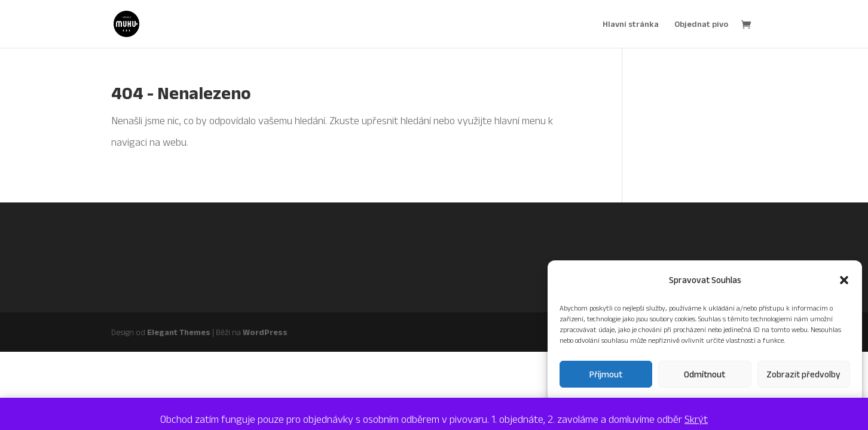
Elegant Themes (179, 332)
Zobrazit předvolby (803, 374)
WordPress (265, 332)
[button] (844, 280)
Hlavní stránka (631, 24)
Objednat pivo (701, 24)
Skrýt (696, 419)
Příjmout (606, 374)
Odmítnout (705, 374)
